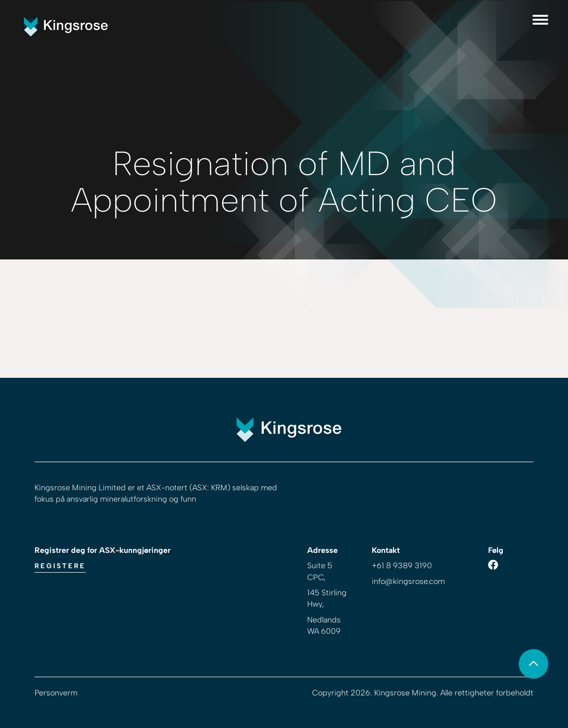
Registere (60, 566)
